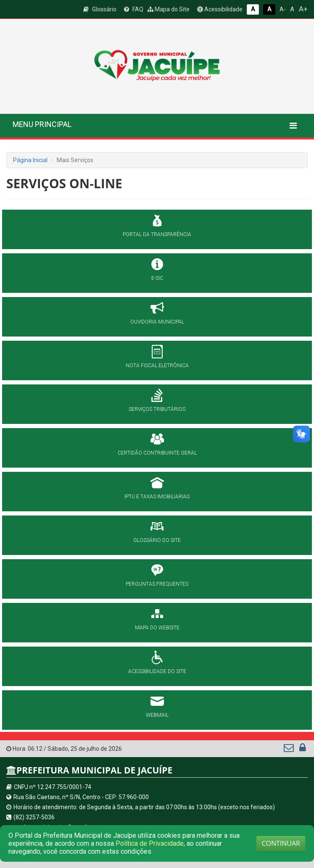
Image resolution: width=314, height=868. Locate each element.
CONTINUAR (281, 843)
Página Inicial (30, 160)
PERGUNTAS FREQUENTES (157, 584)
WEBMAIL (157, 715)
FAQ (134, 9)
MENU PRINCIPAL (42, 124)
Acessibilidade (220, 9)
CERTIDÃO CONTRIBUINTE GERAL (157, 453)
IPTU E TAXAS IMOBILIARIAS (157, 497)
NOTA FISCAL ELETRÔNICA (157, 366)
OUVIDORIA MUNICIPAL (157, 322)
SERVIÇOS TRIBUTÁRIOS (157, 409)
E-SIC (157, 278)
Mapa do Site (169, 9)
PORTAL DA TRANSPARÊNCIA (157, 234)
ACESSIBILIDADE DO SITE (157, 671)
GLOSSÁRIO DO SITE (157, 540)
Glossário (100, 9)
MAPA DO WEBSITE (157, 628)
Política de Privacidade (150, 843)
